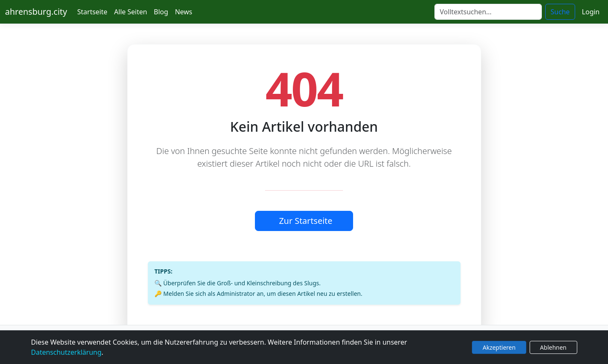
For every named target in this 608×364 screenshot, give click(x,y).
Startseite (92, 12)
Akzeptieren (499, 347)
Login (591, 12)
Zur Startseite (306, 221)
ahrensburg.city (36, 12)
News (183, 12)
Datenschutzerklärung (66, 352)
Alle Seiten (131, 12)
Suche (560, 12)
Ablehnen (553, 347)
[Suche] (488, 12)
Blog (161, 12)
